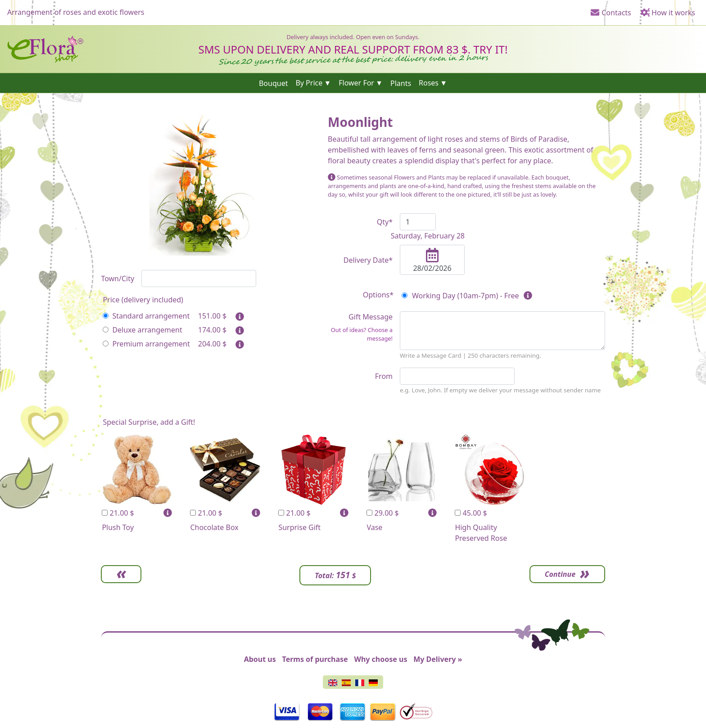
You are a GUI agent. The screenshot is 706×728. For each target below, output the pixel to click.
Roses (429, 83)
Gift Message (360, 327)
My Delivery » (438, 659)
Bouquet (274, 83)
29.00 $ (382, 513)
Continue (560, 574)
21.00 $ (118, 513)
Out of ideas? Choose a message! (362, 334)
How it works (668, 13)
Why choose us (380, 659)
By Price (309, 83)
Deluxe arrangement (142, 330)
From (384, 376)
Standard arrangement (146, 316)
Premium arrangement (146, 344)
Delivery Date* (368, 260)
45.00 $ (471, 513)
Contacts (611, 13)
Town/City (118, 279)
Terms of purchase (315, 659)
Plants (401, 83)
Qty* (385, 222)
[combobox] (199, 279)
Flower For (356, 83)
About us (260, 659)
